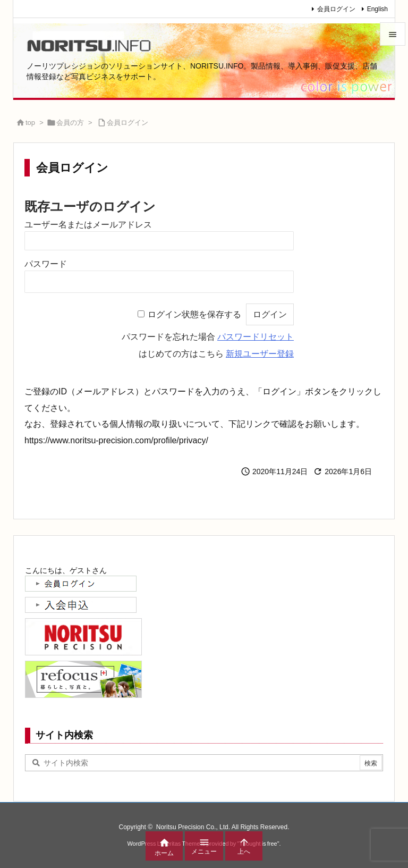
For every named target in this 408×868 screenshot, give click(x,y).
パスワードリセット (256, 337)
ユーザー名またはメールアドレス (88, 225)
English (377, 9)
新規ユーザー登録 (260, 354)
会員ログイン (336, 9)
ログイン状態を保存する (194, 314)
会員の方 (70, 123)
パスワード (46, 264)
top (30, 123)
